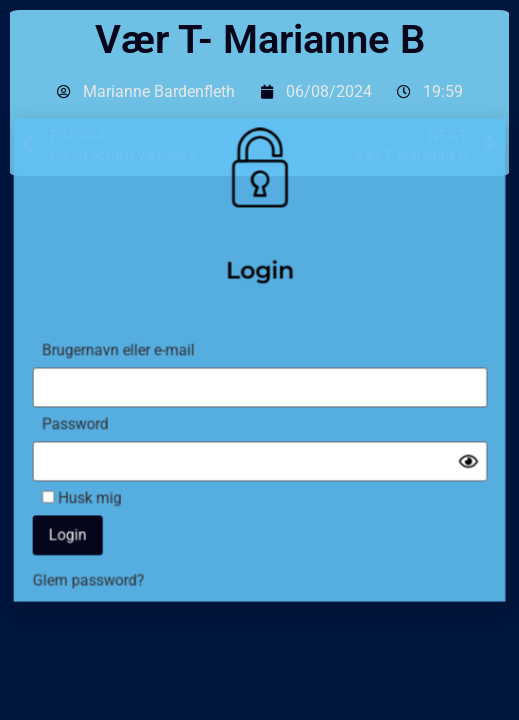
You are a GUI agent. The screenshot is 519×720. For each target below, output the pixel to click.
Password (88, 419)
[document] (259, 360)
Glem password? (100, 564)
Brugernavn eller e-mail (128, 350)
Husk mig (94, 487)
